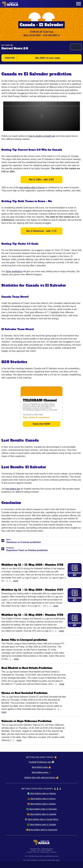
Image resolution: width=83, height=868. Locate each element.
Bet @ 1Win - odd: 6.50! (41, 180)
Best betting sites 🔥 (41, 767)
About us (36, 852)
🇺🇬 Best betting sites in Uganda (42, 814)
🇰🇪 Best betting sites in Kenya (42, 799)
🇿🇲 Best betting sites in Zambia (41, 824)
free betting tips (13, 489)
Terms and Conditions (44, 850)
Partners (53, 852)
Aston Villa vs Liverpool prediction (24, 640)
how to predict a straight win (42, 136)
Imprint (33, 850)
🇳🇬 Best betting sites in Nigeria (41, 793)
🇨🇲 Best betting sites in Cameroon (41, 830)
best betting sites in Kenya (32, 187)
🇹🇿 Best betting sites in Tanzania (41, 809)
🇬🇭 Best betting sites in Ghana (41, 804)
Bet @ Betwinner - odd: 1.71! (41, 231)
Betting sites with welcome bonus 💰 (41, 777)
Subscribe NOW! (41, 424)
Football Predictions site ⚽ (41, 762)
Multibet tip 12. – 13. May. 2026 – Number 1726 (32, 615)
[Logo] (10, 4)
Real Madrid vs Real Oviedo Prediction (27, 668)
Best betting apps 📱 (41, 772)
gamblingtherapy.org (51, 856)
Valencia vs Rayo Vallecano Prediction (27, 721)
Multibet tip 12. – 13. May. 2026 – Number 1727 (32, 590)
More (16, 581)
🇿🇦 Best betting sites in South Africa (41, 819)
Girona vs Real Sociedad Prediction (24, 693)
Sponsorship (45, 852)
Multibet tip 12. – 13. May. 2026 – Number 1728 (32, 565)
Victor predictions (14, 271)
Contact (29, 852)
